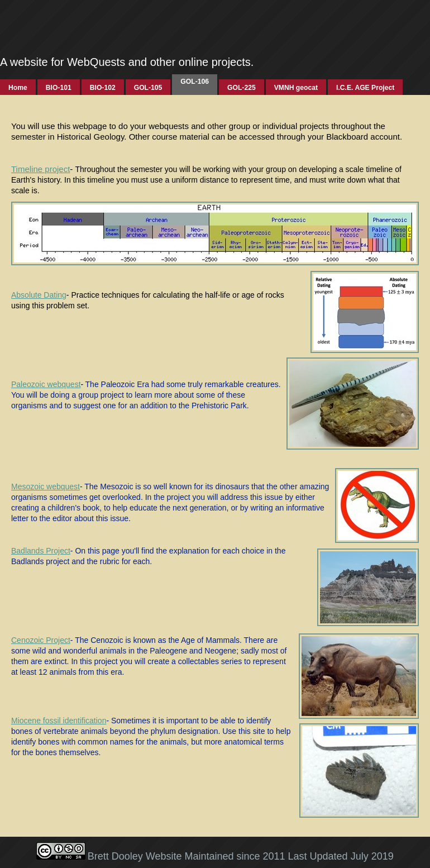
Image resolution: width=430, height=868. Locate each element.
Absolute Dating (39, 295)
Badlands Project (41, 551)
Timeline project (40, 169)
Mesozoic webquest (46, 487)
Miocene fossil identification (59, 721)
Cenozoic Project (41, 640)
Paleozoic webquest (46, 384)
